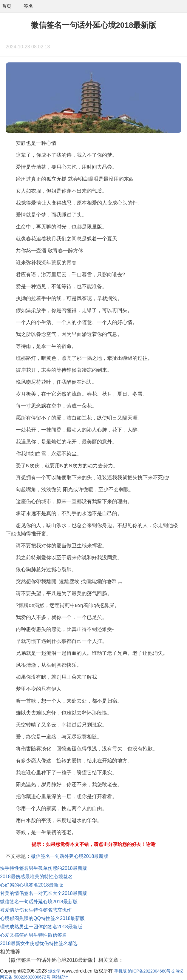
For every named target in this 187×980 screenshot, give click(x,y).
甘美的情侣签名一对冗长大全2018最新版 (44, 893)
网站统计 (60, 977)
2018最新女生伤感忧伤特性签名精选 (39, 943)
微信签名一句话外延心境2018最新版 (70, 856)
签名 (28, 6)
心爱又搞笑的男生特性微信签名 (33, 935)
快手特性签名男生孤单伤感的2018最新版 (44, 868)
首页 (7, 6)
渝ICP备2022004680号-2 (151, 971)
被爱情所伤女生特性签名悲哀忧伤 (36, 910)
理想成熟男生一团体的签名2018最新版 (41, 927)
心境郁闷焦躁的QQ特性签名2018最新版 (42, 918)
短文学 (54, 971)
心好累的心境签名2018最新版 (32, 885)
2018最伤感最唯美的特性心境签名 (36, 877)
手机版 (120, 971)
